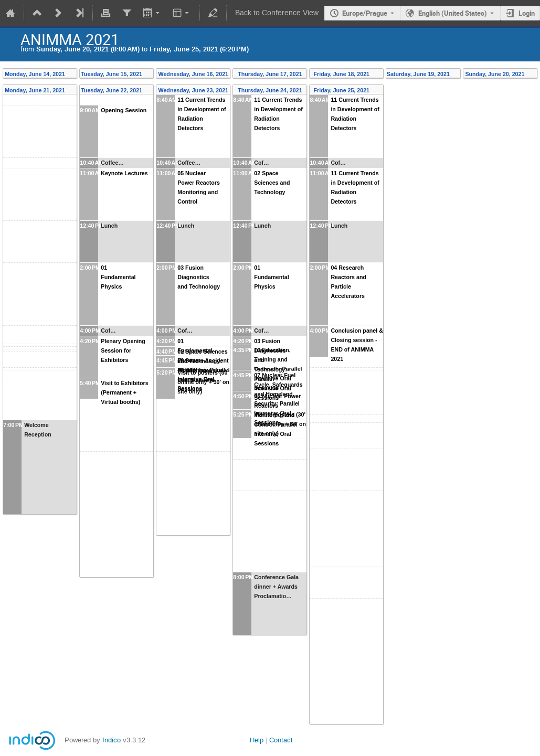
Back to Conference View (277, 13)
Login (527, 13)
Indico (112, 740)
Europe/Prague (365, 13)
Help (257, 740)
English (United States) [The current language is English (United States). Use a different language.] (453, 13)
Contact (281, 740)
